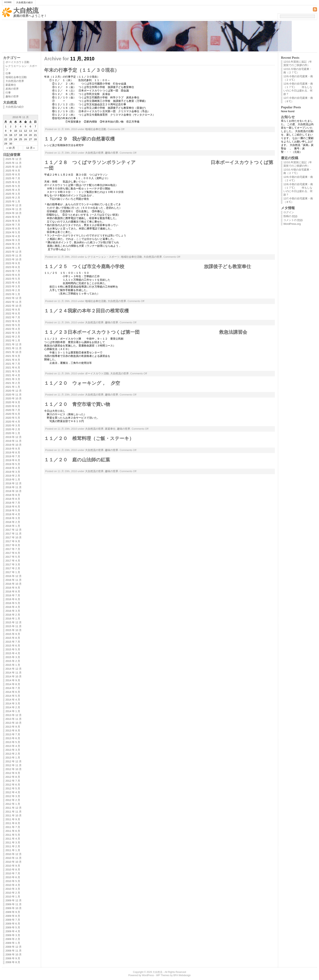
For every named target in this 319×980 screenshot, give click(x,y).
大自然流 (26, 11)
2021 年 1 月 (13, 387)
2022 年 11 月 (14, 302)
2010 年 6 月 (13, 877)
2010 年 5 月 (13, 881)
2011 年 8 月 (13, 823)
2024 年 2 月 (13, 244)
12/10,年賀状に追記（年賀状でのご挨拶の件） (298, 63)
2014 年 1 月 (13, 711)
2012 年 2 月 (13, 800)
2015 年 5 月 (13, 649)
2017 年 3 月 (13, 564)
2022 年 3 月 (13, 333)
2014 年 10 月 (14, 676)
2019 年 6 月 (13, 460)
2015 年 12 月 (14, 622)
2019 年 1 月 (13, 480)
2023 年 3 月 (13, 286)
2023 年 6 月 (13, 275)
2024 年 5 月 (13, 232)
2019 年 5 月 (13, 464)
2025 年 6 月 (13, 182)
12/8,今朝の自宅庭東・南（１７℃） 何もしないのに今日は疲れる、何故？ (298, 89)
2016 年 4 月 (13, 607)
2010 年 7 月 (13, 873)
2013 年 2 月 (13, 754)
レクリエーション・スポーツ (102, 257)
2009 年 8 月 (13, 916)
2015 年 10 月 (14, 630)
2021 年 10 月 (14, 352)
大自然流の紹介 (25, 2)
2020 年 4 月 (13, 422)
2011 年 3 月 (13, 843)
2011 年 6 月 (13, 831)
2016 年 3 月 (13, 611)
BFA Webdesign (182, 975)
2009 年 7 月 (13, 920)
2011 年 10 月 (14, 815)
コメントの (293, 220)
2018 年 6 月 (13, 507)
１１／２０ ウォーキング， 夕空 (82, 383)
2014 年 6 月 (13, 692)
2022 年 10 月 (14, 306)
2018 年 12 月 (14, 483)
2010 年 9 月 (13, 866)
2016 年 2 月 (13, 615)
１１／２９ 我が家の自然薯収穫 (79, 139)
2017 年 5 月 (13, 557)
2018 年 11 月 (14, 487)
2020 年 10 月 (14, 398)
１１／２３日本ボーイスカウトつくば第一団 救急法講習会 (146, 332)
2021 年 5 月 (13, 371)
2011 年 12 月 (14, 808)
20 (30, 135)
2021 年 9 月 (13, 356)
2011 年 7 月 (13, 827)
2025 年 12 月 (14, 159)
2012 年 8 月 (13, 777)
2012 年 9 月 (13, 773)
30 (11, 144)
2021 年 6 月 (13, 368)
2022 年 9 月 (13, 310)
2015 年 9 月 (13, 634)
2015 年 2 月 (13, 661)
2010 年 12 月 (14, 854)
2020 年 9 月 (13, 402)
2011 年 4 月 (13, 839)
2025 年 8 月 (13, 174)
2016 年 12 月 (14, 576)
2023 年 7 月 (13, 271)
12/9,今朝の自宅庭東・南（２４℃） (298, 78)
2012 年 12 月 (14, 761)
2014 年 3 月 (13, 703)
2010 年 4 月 (13, 885)
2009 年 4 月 (13, 931)
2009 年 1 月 (13, 943)
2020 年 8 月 (13, 406)
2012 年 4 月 (13, 792)
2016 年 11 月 (14, 580)
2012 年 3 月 (13, 796)
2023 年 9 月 (13, 263)
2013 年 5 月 (13, 742)
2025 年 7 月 (13, 178)
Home (8, 2)
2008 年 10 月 (14, 954)
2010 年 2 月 (13, 893)
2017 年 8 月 (13, 545)
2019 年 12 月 (14, 437)
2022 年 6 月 (13, 321)
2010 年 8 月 (13, 870)
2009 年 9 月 (13, 912)
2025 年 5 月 (13, 186)
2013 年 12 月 (14, 715)
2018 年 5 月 (13, 510)
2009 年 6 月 (13, 924)
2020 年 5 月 (13, 418)
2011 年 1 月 (13, 850)
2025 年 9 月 (13, 171)
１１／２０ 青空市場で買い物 (77, 404)
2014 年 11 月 (14, 673)
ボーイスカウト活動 (97, 373)
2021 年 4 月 (13, 375)
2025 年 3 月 (13, 194)
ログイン (289, 212)
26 (25, 139)
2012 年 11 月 (14, 765)
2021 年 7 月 (13, 364)
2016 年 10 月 (14, 584)
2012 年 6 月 (13, 785)
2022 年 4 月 (13, 329)
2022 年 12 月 (14, 298)
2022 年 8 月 (13, 313)
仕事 (8, 73)
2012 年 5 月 (13, 788)
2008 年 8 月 (13, 962)
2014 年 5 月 (13, 696)
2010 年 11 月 (14, 858)
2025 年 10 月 (14, 167)
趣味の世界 (112, 153)
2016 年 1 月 (13, 619)
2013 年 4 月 (13, 746)
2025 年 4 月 (13, 190)
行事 (8, 93)
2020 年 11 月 (14, 395)
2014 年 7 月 (13, 688)
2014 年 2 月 (13, 707)
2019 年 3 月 (13, 472)
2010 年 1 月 (13, 897)
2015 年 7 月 (13, 642)
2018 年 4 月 (13, 514)
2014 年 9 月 (13, 680)
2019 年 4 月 (13, 468)
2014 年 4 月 (13, 700)
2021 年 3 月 (13, 379)
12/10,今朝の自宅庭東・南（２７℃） (298, 71)
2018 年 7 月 (13, 503)
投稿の (290, 216)
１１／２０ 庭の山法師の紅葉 (77, 460)
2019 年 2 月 (13, 476)
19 (25, 135)
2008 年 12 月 (14, 947)
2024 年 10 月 (14, 213)
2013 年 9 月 (13, 727)
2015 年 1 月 (13, 665)
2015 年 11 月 (14, 626)
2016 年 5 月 (13, 603)
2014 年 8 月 (13, 684)
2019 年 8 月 (13, 453)
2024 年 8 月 (13, 221)
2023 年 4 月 (13, 283)
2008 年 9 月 (13, 958)
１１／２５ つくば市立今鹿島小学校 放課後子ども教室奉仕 (148, 266)
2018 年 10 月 (14, 491)
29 (6, 144)
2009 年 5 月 (13, 927)
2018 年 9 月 (13, 495)
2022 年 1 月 (13, 341)
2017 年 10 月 (14, 537)
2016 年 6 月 (13, 599)
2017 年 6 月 (13, 553)
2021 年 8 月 (13, 360)
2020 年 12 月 (14, 391)
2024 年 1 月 (13, 248)
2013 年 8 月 (13, 731)
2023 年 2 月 (13, 290)
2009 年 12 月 (14, 900)
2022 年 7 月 (13, 317)
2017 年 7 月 (13, 549)
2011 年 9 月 (13, 819)
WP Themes (163, 975)
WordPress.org (292, 224)
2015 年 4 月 (13, 653)
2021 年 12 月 (14, 344)
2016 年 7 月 (13, 595)
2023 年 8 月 (13, 267)
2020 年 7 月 (13, 410)
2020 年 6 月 (13, 414)
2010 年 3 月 (13, 889)
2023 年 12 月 (14, 252)
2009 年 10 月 (14, 908)
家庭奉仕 (110, 429)
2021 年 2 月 (13, 383)
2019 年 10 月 (14, 445)
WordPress (148, 975)
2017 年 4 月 (13, 561)
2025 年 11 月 (14, 163)
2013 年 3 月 (13, 750)
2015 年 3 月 (13, 657)
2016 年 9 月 (13, 588)
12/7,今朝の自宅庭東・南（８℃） (298, 100)
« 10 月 (11, 148)
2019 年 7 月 (13, 456)
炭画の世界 (12, 89)
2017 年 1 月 (13, 572)
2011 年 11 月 (14, 812)
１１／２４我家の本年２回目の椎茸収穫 (86, 311)
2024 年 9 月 (13, 217)
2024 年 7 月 (13, 225)
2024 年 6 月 (13, 229)
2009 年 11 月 (14, 904)
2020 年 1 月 (13, 433)
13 (30, 131)
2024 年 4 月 (13, 236)
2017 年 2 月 (13, 568)
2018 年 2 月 (13, 522)
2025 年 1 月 (13, 202)
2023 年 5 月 (13, 279)
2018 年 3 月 (13, 518)
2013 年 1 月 (13, 758)
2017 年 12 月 (14, 530)
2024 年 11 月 (14, 209)
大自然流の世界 (94, 153)
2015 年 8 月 (13, 638)
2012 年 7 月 (13, 781)
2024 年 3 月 (13, 240)
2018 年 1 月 (13, 526)
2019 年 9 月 (13, 449)
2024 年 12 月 (14, 205)
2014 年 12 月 (14, 669)
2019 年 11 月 (14, 441)
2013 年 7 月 (13, 734)
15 (6, 135)
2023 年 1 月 (13, 294)
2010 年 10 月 (14, 862)
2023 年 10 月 (14, 259)
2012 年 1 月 (13, 804)
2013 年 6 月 (13, 738)
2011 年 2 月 (13, 846)
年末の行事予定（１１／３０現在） (82, 70)
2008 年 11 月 (14, 951)
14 (35, 131)
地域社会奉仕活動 (96, 129)
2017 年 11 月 (14, 534)
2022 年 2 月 (13, 337)
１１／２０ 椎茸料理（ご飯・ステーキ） (89, 438)
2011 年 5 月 (13, 835)
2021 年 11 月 (14, 348)
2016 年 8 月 (13, 592)
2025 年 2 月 (13, 198)
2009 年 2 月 (13, 939)
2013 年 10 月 (14, 723)
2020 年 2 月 (13, 429)
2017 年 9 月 (13, 541)
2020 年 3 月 (13, 425)
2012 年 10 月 (14, 769)
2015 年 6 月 (13, 646)
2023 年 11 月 (14, 256)
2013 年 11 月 (14, 719)
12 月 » (30, 148)
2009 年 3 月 (13, 935)
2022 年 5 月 (13, 325)
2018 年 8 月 (13, 499)
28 (35, 139)
